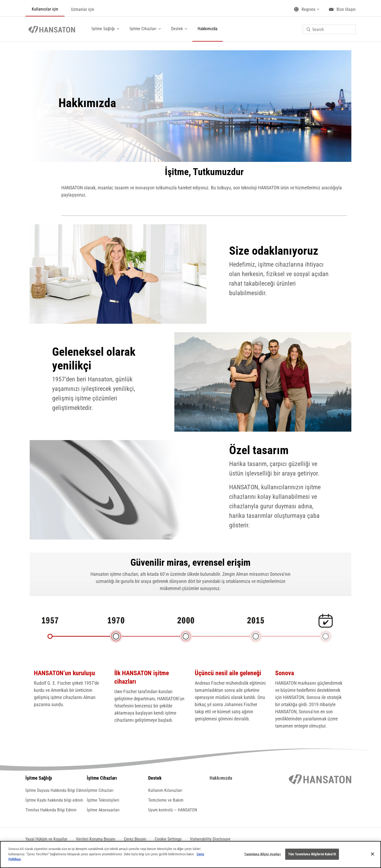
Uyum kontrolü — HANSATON (173, 810)
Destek (177, 29)
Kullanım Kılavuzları (165, 790)
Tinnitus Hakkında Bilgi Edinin (51, 810)
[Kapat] (373, 854)
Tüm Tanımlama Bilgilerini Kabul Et (312, 854)
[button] (168, 839)
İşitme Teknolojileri (103, 800)
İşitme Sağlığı (103, 29)
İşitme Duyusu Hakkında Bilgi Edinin (56, 790)
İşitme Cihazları (143, 29)
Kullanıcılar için (45, 9)
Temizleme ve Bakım (166, 800)
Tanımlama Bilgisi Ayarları (262, 854)
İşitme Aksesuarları (103, 810)
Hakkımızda (208, 29)
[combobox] (329, 29)
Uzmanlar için (83, 9)
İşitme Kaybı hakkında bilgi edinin (54, 800)
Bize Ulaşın (346, 9)
